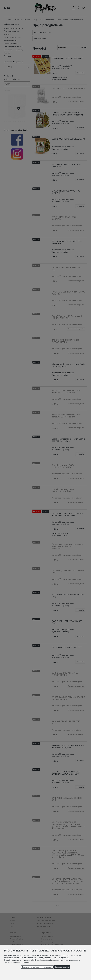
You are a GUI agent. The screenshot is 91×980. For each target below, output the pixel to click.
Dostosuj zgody (47, 967)
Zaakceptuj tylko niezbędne (31, 967)
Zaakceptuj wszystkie (62, 967)
